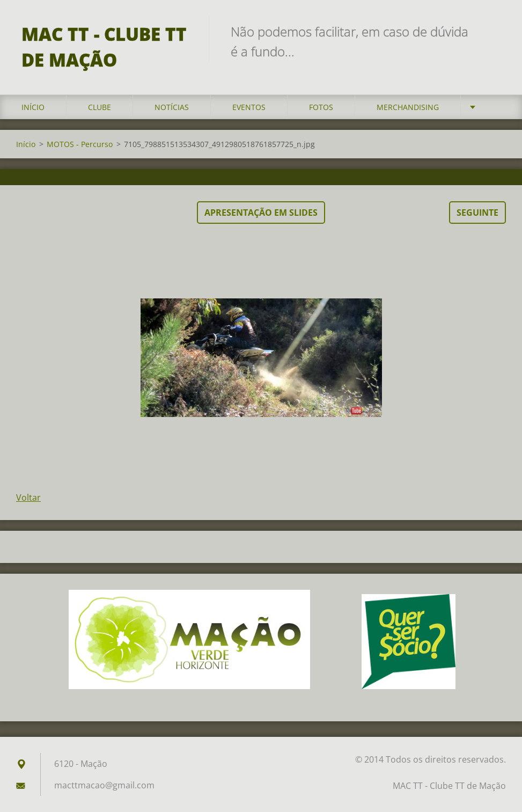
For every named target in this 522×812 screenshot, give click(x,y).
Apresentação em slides (261, 213)
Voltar (28, 498)
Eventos (249, 107)
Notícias (172, 107)
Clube (100, 107)
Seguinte (477, 213)
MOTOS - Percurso (80, 144)
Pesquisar (494, 31)
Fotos (321, 107)
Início (33, 107)
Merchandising (408, 107)
